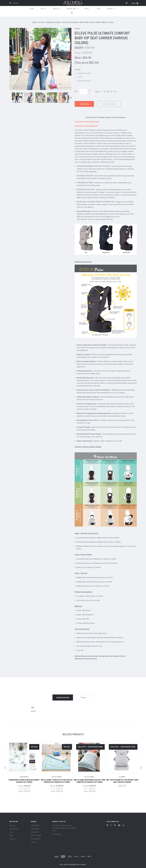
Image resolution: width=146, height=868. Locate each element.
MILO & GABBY (36, 835)
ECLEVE (77, 29)
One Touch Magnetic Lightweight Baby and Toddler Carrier (122, 781)
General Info (72, 9)
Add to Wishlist (109, 104)
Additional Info (63, 697)
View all (34, 842)
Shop (43, 9)
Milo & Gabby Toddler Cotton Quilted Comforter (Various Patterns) (57, 781)
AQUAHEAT (35, 832)
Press (87, 9)
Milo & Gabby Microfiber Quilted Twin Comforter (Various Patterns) (89, 781)
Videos (83, 697)
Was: (78, 53)
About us (56, 9)
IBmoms (111, 9)
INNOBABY (35, 825)
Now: (79, 58)
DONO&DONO (36, 839)
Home (32, 9)
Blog (99, 9)
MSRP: (80, 48)
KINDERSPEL (36, 829)
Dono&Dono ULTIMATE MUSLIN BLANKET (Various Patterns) (24, 781)
